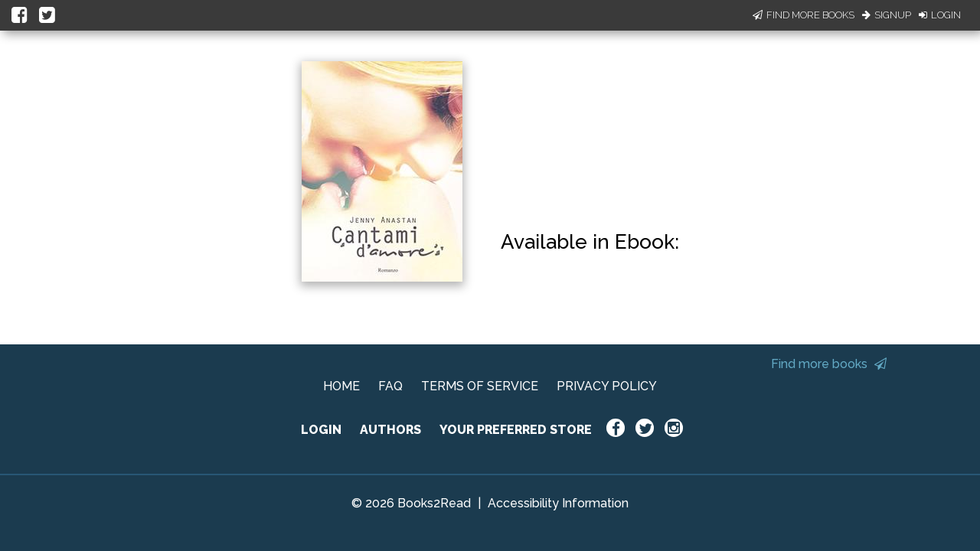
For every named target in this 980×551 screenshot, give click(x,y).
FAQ (390, 386)
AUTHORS (390, 430)
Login (940, 15)
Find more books (829, 364)
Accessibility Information (558, 503)
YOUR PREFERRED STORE (516, 430)
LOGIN (321, 430)
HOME (341, 386)
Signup (887, 15)
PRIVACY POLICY (607, 386)
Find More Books (804, 15)
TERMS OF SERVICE (480, 386)
